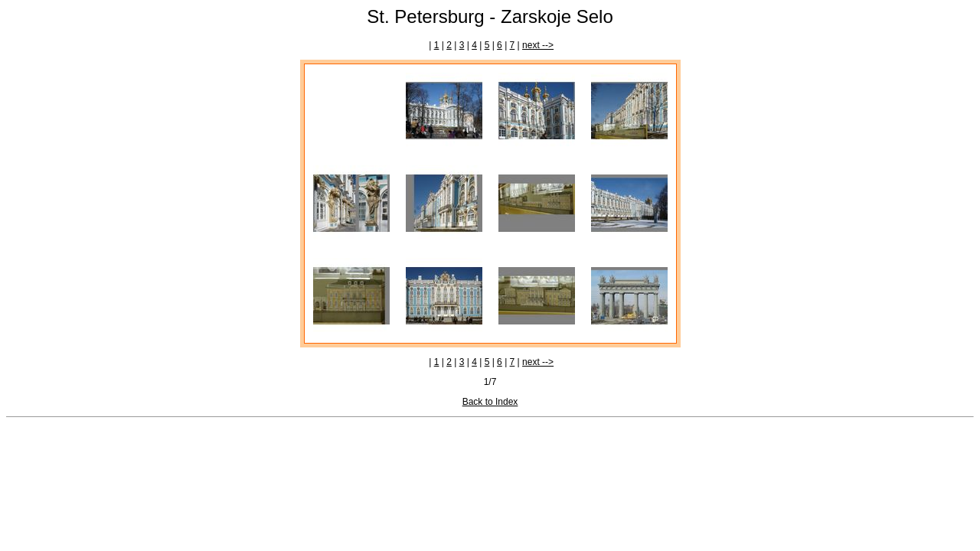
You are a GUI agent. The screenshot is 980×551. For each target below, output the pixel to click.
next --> (538, 45)
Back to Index (490, 402)
